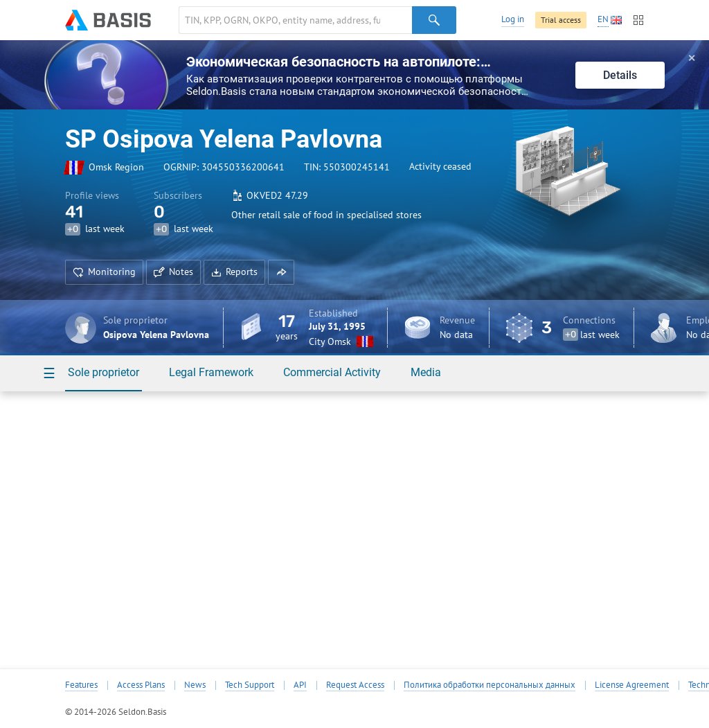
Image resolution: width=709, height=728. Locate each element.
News (195, 685)
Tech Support (250, 685)
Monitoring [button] (104, 272)
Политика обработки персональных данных (490, 685)
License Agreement (632, 685)
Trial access (561, 20)
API (300, 685)
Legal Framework (211, 372)
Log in (513, 19)
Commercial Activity (332, 372)
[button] (281, 272)
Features (81, 685)
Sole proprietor (104, 372)
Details (620, 75)
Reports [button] (234, 272)
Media (426, 372)
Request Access (355, 685)
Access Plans (141, 685)
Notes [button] (173, 272)
